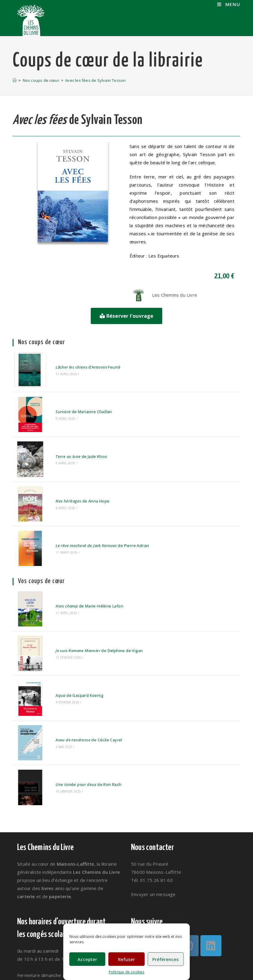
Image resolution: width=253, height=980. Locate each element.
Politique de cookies (127, 972)
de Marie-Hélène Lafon (82, 570)
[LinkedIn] (211, 881)
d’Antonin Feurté (81, 364)
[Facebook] (165, 881)
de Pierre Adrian (95, 517)
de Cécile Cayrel (82, 685)
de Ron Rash (81, 723)
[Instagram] (188, 881)
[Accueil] (15, 80)
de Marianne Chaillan (77, 402)
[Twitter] (142, 881)
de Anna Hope (75, 478)
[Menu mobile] (229, 4)
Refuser (126, 959)
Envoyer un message (153, 830)
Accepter (87, 959)
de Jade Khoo (74, 440)
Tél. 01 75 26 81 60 (152, 815)
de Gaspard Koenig (72, 647)
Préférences (166, 959)
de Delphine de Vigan (92, 609)
